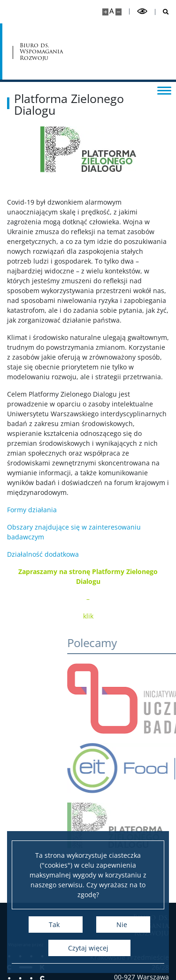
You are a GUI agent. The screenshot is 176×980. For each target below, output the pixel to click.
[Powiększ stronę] (105, 12)
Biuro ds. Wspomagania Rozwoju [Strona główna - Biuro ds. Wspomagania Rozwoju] (41, 52)
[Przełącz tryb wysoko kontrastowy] (142, 11)
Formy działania (32, 510)
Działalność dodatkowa (43, 554)
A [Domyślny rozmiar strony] (111, 11)
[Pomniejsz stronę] (119, 12)
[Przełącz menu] (164, 90)
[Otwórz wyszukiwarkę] (162, 12)
